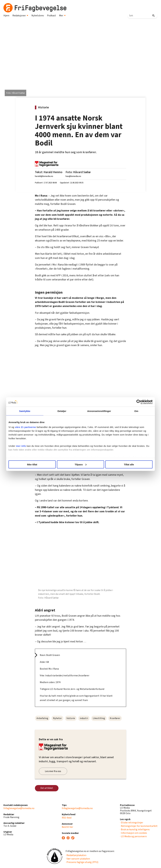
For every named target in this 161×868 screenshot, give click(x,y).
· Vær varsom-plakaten (78, 859)
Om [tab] (134, 411)
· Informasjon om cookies (133, 833)
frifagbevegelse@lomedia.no (19, 808)
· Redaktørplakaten (76, 855)
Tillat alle (127, 464)
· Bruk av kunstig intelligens (135, 830)
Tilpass (81, 464)
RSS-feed (67, 818)
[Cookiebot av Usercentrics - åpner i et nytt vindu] (135, 402)
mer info (25, 446)
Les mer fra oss (53, 771)
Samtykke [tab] (27, 411)
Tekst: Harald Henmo (49, 172)
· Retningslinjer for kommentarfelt (139, 826)
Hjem (6, 16)
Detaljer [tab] (63, 411)
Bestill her (67, 827)
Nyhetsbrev (38, 16)
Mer (62, 16)
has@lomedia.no (73, 176)
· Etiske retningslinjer (132, 823)
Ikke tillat (34, 464)
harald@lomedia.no (44, 176)
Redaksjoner (20, 16)
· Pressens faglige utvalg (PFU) (82, 862)
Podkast (51, 16)
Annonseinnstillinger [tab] (98, 411)
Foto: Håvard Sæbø (78, 172)
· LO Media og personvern (133, 836)
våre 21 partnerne (29, 427)
